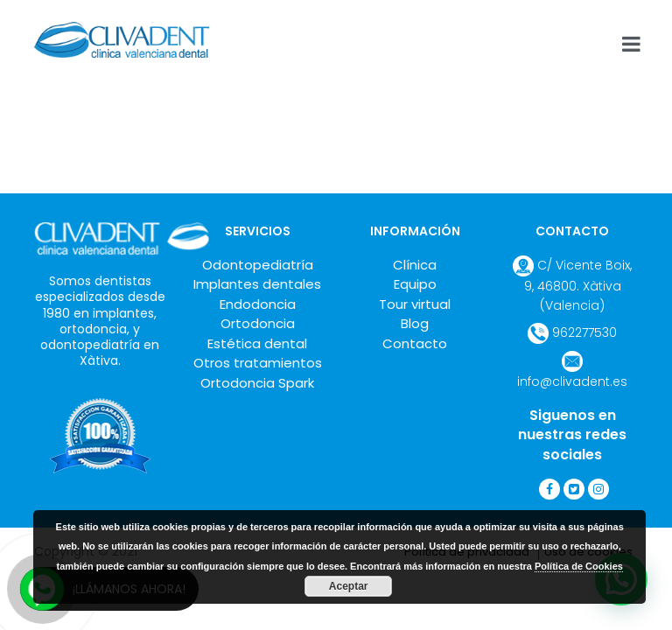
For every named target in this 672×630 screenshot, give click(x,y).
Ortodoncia (258, 323)
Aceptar (349, 586)
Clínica (415, 265)
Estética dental (257, 343)
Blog (415, 323)
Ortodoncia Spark (257, 383)
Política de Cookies (579, 566)
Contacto (415, 343)
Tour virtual (415, 304)
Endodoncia (258, 304)
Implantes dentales (257, 284)
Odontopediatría (258, 265)
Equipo (415, 284)
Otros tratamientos (258, 363)
